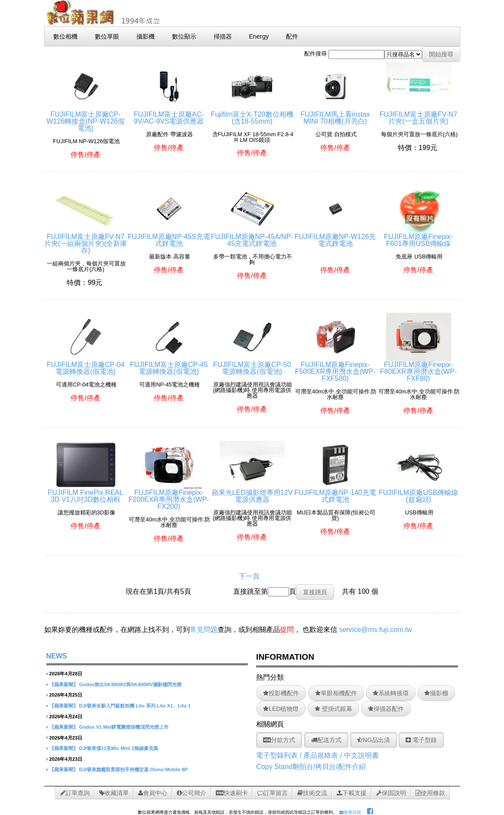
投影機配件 (281, 693)
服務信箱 (350, 812)
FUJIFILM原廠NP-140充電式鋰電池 (335, 493)
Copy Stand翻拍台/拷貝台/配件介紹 (311, 767)
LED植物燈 (281, 709)
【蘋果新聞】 (64, 684)
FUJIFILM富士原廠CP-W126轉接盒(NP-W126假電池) (85, 118)
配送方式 (326, 740)
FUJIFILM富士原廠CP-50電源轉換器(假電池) (252, 365)
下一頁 (249, 576)
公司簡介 (192, 793)
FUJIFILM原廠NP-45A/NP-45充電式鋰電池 (252, 237)
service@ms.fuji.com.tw (375, 630)
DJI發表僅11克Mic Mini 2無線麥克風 (119, 748)
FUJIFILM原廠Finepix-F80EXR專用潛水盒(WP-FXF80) (418, 368)
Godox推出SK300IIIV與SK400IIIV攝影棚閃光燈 (130, 684)
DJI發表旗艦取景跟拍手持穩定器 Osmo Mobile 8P (134, 769)
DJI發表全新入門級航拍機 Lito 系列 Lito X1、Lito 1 (135, 706)
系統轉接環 (391, 693)
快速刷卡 (232, 793)
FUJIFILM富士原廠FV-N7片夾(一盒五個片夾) (419, 114)
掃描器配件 (386, 709)
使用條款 (430, 793)
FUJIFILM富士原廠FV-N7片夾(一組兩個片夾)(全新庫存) (86, 240)
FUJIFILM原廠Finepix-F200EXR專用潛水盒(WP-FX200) (169, 496)
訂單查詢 (75, 793)
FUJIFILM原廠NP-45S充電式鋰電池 (169, 237)
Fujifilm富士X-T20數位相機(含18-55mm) (252, 114)
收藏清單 (114, 793)
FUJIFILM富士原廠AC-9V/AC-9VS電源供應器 (169, 114)
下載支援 (352, 793)
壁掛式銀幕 (333, 709)
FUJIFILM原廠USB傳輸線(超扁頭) (418, 493)
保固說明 (391, 793)
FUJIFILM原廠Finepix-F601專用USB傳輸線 (418, 237)
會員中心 (153, 793)
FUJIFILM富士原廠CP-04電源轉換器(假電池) (86, 365)
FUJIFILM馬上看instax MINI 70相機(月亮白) (335, 114)
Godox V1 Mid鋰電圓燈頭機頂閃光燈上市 (124, 727)
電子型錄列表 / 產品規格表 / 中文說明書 (317, 755)
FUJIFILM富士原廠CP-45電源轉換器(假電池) (169, 365)
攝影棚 (436, 693)
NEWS (57, 656)
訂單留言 (273, 793)
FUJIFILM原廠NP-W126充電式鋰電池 (335, 237)
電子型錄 (421, 740)
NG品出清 (374, 740)
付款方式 (279, 740)
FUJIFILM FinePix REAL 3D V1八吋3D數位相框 (85, 493)
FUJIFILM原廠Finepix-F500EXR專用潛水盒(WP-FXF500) (335, 368)
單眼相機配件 (336, 693)
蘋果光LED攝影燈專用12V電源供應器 (252, 493)
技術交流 (312, 793)
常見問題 (204, 630)
